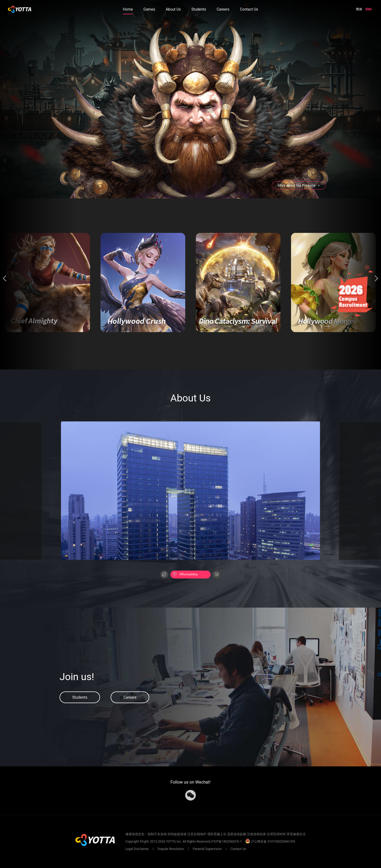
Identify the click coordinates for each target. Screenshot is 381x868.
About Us (173, 9)
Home (128, 9)
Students (199, 9)
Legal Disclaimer (138, 849)
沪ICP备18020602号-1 (226, 842)
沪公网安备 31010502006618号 (270, 842)
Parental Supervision (207, 849)
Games (149, 9)
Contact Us (249, 9)
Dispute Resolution (171, 849)
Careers (223, 9)
